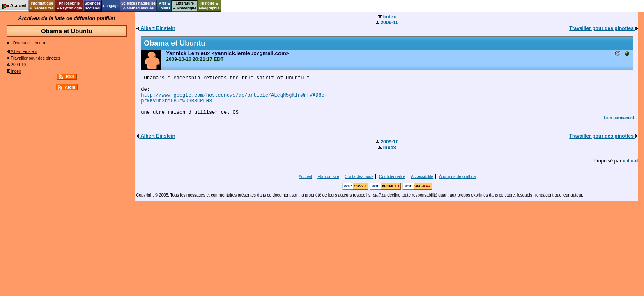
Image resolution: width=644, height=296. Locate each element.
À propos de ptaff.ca (457, 177)
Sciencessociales (93, 6)
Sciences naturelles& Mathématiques (138, 6)
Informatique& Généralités (42, 6)
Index (14, 71)
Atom (70, 87)
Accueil (305, 177)
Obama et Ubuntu (29, 43)
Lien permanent (619, 118)
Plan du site (328, 177)
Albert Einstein (22, 52)
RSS (70, 77)
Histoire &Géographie (209, 6)
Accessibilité (422, 177)
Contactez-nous (359, 177)
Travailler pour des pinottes (33, 58)
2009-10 (16, 65)
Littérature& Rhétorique (185, 6)
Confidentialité (392, 177)
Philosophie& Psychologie (69, 6)
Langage (111, 6)
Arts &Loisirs (165, 6)
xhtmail (630, 161)
